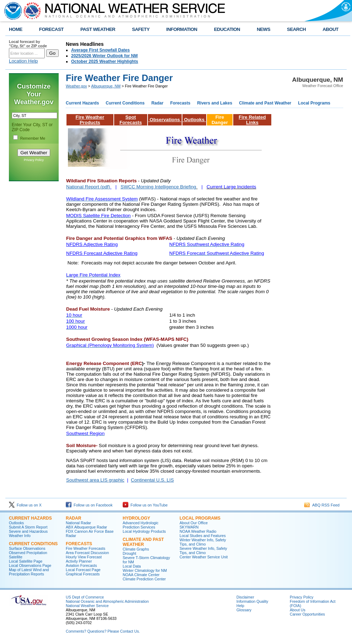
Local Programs (314, 103)
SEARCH (296, 29)
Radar (158, 103)
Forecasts (180, 103)
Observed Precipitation (28, 553)
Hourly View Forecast (84, 557)
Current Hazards (82, 103)
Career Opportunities (307, 614)
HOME (16, 29)
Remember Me (33, 138)
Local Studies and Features (203, 536)
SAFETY (141, 29)
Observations (165, 120)
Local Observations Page (30, 565)
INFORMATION (182, 29)
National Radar (78, 523)
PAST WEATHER (98, 29)
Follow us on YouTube (145, 505)
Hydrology (136, 518)
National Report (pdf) (88, 187)
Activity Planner (79, 561)
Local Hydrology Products (144, 531)
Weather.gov (76, 86)
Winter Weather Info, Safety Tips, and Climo (203, 542)
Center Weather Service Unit (204, 557)
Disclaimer (245, 597)
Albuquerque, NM (106, 86)
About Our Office (194, 523)
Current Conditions (125, 103)
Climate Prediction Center (144, 579)
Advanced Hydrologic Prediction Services (141, 525)
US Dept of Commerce (85, 597)
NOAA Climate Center (141, 575)
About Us (298, 610)
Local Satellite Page (26, 561)
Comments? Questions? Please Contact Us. (103, 631)
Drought (129, 553)
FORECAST (51, 29)
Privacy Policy (34, 160)
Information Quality (252, 601)
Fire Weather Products (90, 120)
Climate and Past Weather (265, 103)
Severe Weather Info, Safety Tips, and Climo (203, 551)
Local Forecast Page (83, 570)
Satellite (16, 557)
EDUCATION (227, 29)
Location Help (23, 61)
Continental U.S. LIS (152, 480)
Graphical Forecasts (83, 574)
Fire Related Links (252, 120)
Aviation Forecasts (81, 565)
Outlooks (194, 120)
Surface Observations (27, 548)
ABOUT (330, 29)
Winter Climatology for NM (145, 570)
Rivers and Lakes (215, 103)
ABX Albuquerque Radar (86, 527)
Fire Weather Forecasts (86, 548)
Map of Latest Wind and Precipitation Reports (29, 572)
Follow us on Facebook (89, 505)
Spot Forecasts (131, 120)
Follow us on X (25, 505)
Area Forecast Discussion (87, 553)
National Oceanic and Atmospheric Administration (107, 601)
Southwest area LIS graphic (95, 480)
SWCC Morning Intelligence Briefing (158, 187)
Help (240, 606)
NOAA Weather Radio (198, 531)
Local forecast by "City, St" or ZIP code (28, 44)
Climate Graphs (136, 549)
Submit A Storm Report (28, 527)
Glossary (244, 610)
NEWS (263, 29)
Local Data (132, 566)
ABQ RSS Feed (322, 505)
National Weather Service (87, 606)
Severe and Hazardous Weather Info (28, 533)
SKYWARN (189, 527)
